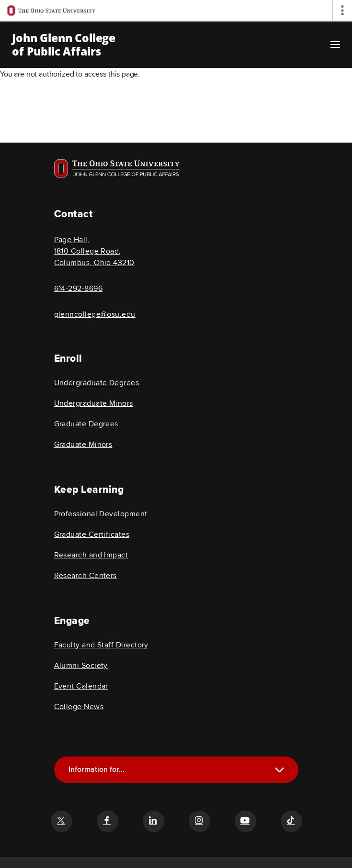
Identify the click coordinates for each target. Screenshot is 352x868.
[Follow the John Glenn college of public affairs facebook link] (107, 821)
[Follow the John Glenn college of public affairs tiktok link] (291, 821)
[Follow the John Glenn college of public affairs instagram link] (199, 821)
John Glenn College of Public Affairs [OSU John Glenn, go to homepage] (64, 45)
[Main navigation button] (335, 45)
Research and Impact (91, 555)
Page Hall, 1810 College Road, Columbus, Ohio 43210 (94, 251)
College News (79, 707)
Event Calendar (81, 686)
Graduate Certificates (92, 534)
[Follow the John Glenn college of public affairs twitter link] (61, 821)
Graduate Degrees (86, 424)
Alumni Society (81, 666)
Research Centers (85, 576)
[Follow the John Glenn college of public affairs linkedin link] (153, 821)
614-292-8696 (79, 289)
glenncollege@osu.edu (95, 314)
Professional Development (101, 514)
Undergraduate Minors (94, 403)
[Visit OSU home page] (117, 168)
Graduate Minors (83, 445)
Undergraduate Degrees (97, 383)
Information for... (97, 769)
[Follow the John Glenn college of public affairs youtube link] (245, 821)
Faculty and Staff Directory (101, 645)
